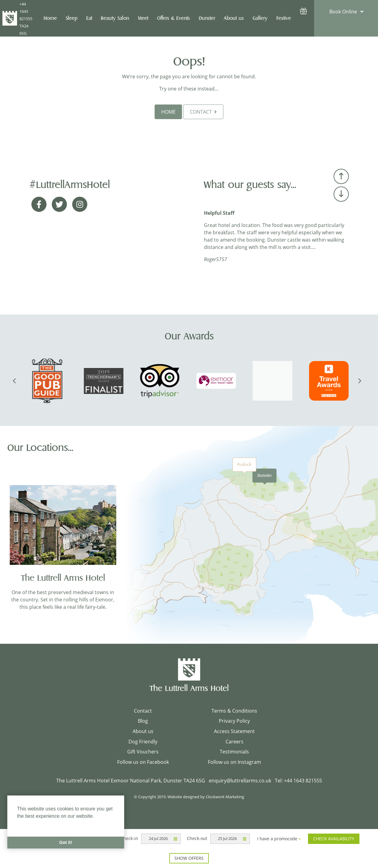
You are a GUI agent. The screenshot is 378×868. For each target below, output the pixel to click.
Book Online (343, 12)
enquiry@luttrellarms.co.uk (240, 781)
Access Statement (234, 731)
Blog (143, 721)
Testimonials (234, 752)
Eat (89, 18)
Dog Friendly (143, 742)
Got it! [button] (66, 842)
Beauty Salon (115, 18)
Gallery (260, 18)
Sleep (72, 18)
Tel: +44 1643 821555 (298, 781)
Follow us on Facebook (143, 762)
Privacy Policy (234, 721)
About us (143, 731)
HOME (168, 112)
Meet (143, 18)
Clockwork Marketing (225, 797)
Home (50, 18)
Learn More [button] (30, 824)
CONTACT (203, 112)
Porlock (244, 464)
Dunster (265, 475)
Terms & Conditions (234, 711)
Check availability (334, 839)
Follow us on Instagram (235, 762)
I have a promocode (279, 839)
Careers (235, 742)
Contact (143, 711)
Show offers (189, 858)
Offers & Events (173, 18)
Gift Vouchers (143, 752)
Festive (284, 18)
